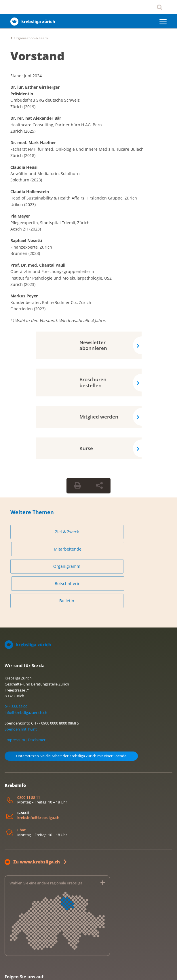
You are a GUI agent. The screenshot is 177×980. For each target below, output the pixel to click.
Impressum (15, 705)
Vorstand (37, 56)
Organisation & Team (31, 38)
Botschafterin (126, 549)
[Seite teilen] (99, 486)
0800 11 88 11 (29, 763)
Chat (21, 796)
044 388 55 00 (16, 672)
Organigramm (48, 549)
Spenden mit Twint (21, 695)
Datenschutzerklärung (44, 970)
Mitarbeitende (126, 532)
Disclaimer (37, 705)
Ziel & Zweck (48, 532)
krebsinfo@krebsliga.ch (38, 783)
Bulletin (48, 566)
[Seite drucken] (77, 486)
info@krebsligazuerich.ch (26, 678)
